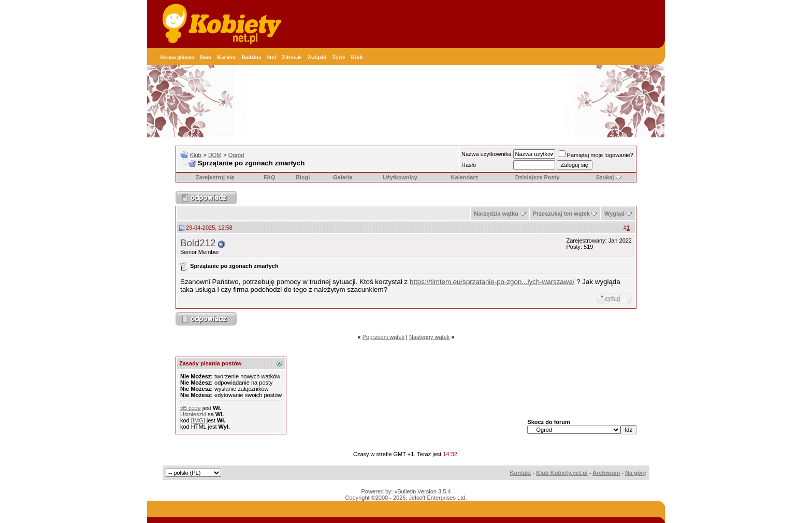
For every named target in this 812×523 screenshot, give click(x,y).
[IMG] (198, 420)
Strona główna (177, 57)
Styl (271, 57)
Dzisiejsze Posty (538, 177)
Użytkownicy (400, 177)
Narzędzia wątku (496, 214)
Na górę (636, 473)
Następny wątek (429, 337)
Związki (317, 57)
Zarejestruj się (215, 177)
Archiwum (606, 473)
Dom (206, 57)
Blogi (303, 177)
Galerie (343, 177)
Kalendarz (465, 177)
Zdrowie (292, 57)
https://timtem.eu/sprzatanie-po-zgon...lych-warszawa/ (492, 282)
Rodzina (251, 57)
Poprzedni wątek (383, 337)
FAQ (270, 177)
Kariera (226, 57)
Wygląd (614, 214)
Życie (338, 57)
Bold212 (198, 243)
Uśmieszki (193, 414)
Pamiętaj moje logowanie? (596, 155)
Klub (357, 57)
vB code (191, 408)
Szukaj (605, 177)
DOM (215, 155)
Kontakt (521, 473)
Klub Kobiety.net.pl (562, 473)
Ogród (236, 155)
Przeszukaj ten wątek (561, 214)
